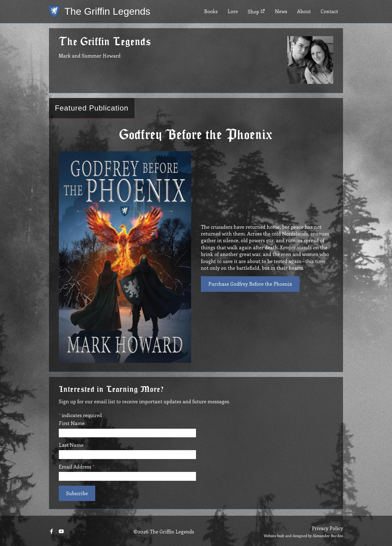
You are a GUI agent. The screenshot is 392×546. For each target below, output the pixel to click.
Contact (329, 11)
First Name (72, 423)
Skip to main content (24, 0)
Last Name (71, 445)
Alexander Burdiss (328, 536)
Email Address (76, 467)
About (304, 11)
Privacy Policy (327, 528)
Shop (256, 11)
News (281, 11)
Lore (233, 11)
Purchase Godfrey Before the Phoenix (250, 284)
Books (211, 11)
